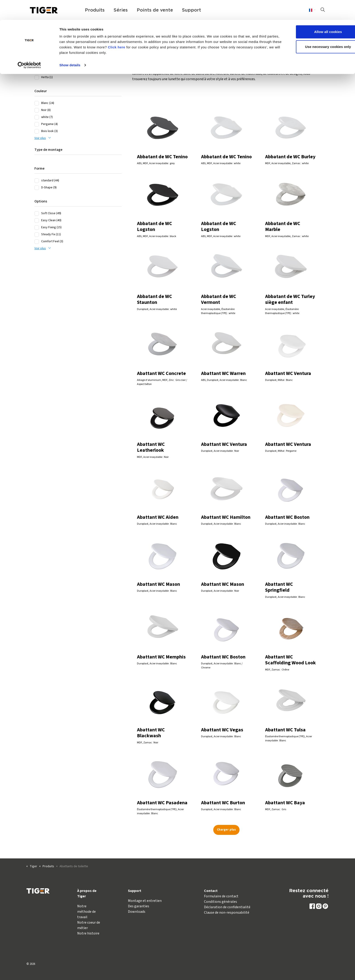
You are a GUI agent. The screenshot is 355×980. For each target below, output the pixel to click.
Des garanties (139, 906)
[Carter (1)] (37, 70)
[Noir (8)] (37, 110)
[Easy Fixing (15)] (37, 228)
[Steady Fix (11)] (37, 235)
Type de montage (48, 150)
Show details (70, 45)
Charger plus (226, 830)
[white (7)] (37, 117)
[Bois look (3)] (37, 131)
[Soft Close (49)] (37, 214)
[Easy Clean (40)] (37, 221)
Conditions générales (221, 902)
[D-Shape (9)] (37, 188)
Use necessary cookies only (317, 27)
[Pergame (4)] (37, 124)
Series (39, 58)
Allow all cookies (317, 12)
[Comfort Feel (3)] (37, 242)
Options (41, 201)
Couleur (41, 91)
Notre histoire (88, 933)
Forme (40, 168)
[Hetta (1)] (37, 77)
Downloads (137, 912)
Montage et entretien (145, 901)
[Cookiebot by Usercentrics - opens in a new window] (29, 45)
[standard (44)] (37, 181)
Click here (140, 27)
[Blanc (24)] (37, 103)
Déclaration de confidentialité (227, 907)
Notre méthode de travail (86, 912)
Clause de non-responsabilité (227, 913)
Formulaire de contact (221, 896)
